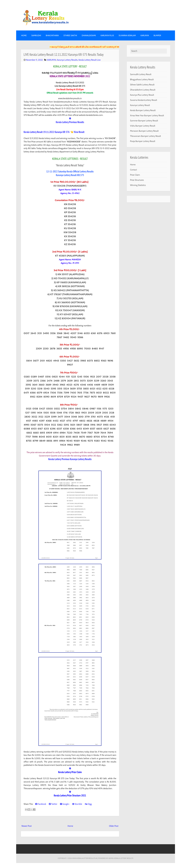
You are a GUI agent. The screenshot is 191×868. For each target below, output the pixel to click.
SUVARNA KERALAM (127, 35)
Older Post (114, 826)
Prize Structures (137, 180)
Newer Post (27, 826)
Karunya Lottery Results (67, 60)
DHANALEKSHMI (89, 35)
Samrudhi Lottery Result (141, 74)
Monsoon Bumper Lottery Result (144, 131)
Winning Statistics (138, 185)
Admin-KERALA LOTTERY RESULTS (121, 858)
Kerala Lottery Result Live (90, 60)
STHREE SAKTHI (70, 35)
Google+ (65, 804)
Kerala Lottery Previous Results (70, 122)
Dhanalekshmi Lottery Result (143, 90)
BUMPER (157, 35)
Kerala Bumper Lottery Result (143, 110)
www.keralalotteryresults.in (85, 858)
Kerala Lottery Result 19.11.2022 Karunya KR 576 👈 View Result (54, 132)
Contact (134, 170)
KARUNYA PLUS (107, 35)
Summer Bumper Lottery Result (144, 121)
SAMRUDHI (36, 35)
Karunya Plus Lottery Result (142, 95)
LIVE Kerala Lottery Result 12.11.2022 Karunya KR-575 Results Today (64, 55)
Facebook (41, 804)
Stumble (77, 804)
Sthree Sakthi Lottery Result (142, 85)
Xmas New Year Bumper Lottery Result (147, 116)
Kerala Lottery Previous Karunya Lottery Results (70, 459)
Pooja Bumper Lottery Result (143, 141)
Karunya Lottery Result (140, 105)
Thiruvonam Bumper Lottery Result (146, 136)
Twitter (53, 804)
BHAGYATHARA (52, 35)
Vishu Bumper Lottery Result (143, 126)
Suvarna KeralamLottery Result (144, 100)
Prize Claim (135, 175)
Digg (88, 804)
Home (24, 35)
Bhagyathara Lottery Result (142, 80)
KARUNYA (145, 35)
